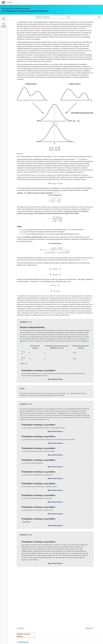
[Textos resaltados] (4, 25)
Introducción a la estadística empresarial (16, 9)
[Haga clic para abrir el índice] (4, 18)
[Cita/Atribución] (55, 642)
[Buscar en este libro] (51, 17)
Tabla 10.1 (23, 341)
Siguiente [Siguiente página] (90, 628)
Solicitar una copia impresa (23, 635)
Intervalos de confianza (72, 211)
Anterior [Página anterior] (20, 628)
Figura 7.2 (71, 172)
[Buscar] (68, 17)
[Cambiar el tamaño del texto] (99, 17)
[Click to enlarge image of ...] (55, 117)
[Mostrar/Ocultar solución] (55, 379)
